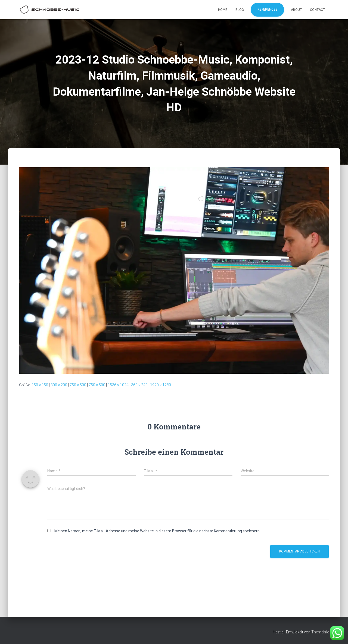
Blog (240, 10)
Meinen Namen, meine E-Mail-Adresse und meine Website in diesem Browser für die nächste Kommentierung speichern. (157, 531)
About (296, 10)
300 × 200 (59, 385)
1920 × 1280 (161, 385)
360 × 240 (139, 385)
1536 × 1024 (118, 385)
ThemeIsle (320, 632)
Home (223, 10)
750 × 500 (78, 385)
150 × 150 (40, 385)
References (267, 10)
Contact (317, 10)
